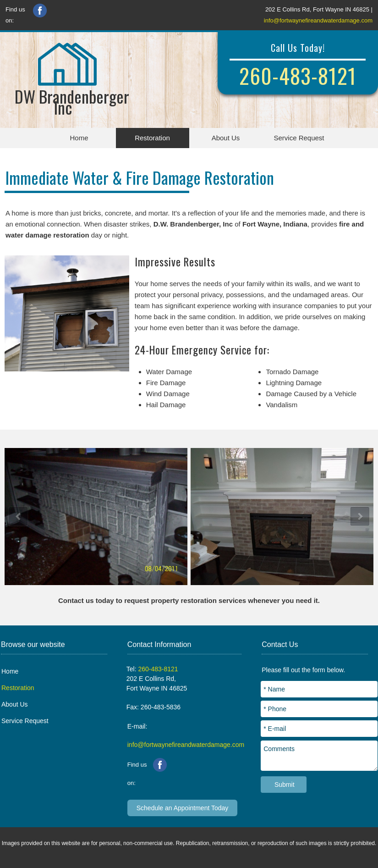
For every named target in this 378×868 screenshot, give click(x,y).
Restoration (152, 138)
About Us (226, 138)
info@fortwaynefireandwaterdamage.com (318, 20)
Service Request (299, 138)
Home (79, 138)
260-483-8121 (298, 75)
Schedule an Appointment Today (183, 808)
